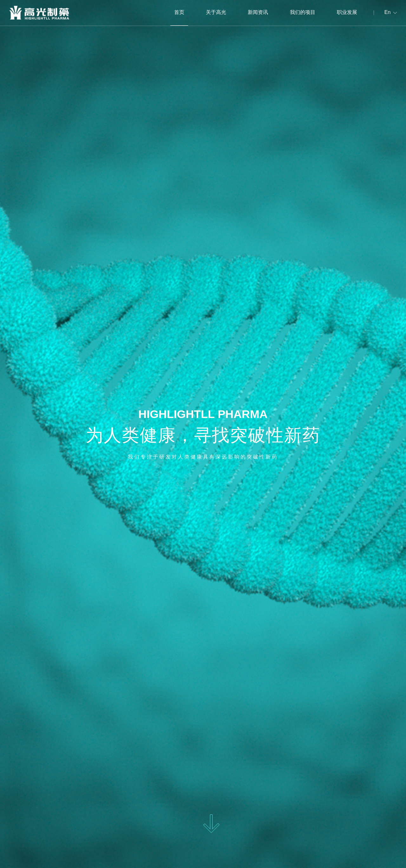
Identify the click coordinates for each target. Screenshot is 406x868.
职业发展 (347, 13)
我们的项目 (303, 13)
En (388, 13)
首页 (179, 13)
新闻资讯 (258, 13)
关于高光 (216, 13)
